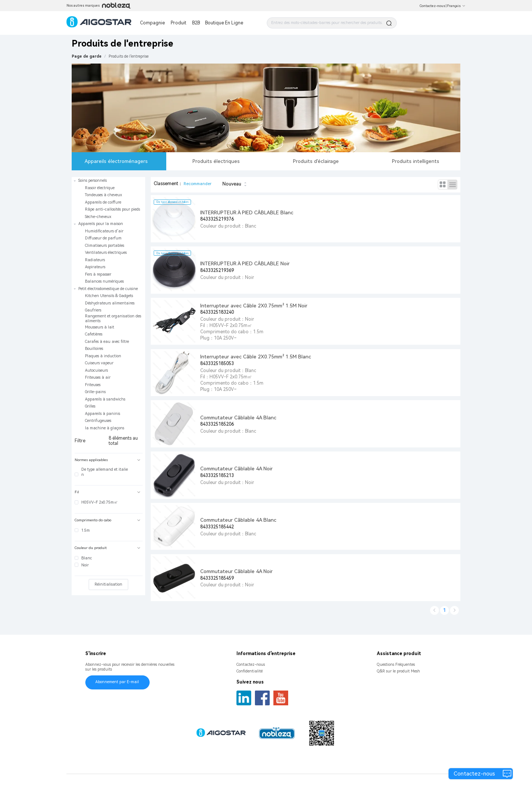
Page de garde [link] (87, 56)
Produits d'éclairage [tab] (316, 161)
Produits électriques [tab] (216, 161)
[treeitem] (108, 199)
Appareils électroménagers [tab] (116, 161)
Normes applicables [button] (108, 460)
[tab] (109, 460)
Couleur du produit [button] (108, 548)
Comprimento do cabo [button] (108, 520)
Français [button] (456, 6)
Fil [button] (108, 492)
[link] (129, 56)
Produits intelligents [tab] (416, 161)
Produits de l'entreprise (129, 56)
